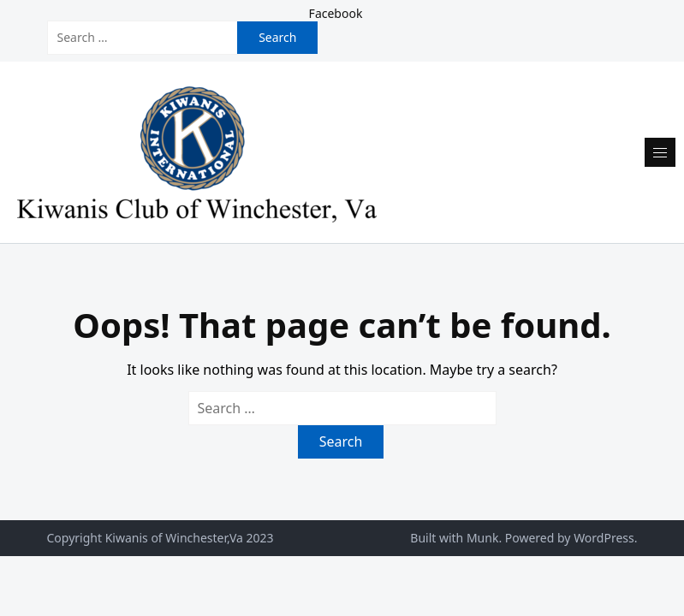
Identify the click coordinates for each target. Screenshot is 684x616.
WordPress (604, 538)
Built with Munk (454, 538)
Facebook (336, 13)
